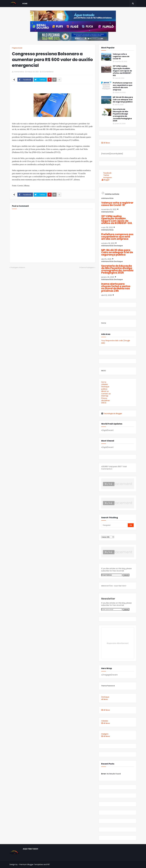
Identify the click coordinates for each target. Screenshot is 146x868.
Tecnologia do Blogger (112, 414)
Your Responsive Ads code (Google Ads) (116, 342)
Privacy (104, 398)
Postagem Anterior (18, 267)
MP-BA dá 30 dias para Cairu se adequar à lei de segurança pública (123, 100)
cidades (104, 384)
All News (106, 143)
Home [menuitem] (25, 4)
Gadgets (105, 734)
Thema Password (108, 686)
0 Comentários (48, 72)
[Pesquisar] (115, 525)
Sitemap (105, 396)
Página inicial (17, 48)
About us (105, 391)
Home (104, 323)
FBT (49, 864)
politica (104, 389)
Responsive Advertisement (118, 643)
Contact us (106, 394)
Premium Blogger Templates (31, 864)
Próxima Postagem (87, 267)
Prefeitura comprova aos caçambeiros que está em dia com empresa (123, 86)
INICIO (104, 371)
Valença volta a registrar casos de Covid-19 (121, 56)
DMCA (104, 403)
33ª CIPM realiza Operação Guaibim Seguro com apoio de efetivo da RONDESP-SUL (122, 71)
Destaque (105, 387)
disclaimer (105, 401)
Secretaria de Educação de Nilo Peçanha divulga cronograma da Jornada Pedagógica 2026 (122, 115)
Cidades (105, 721)
